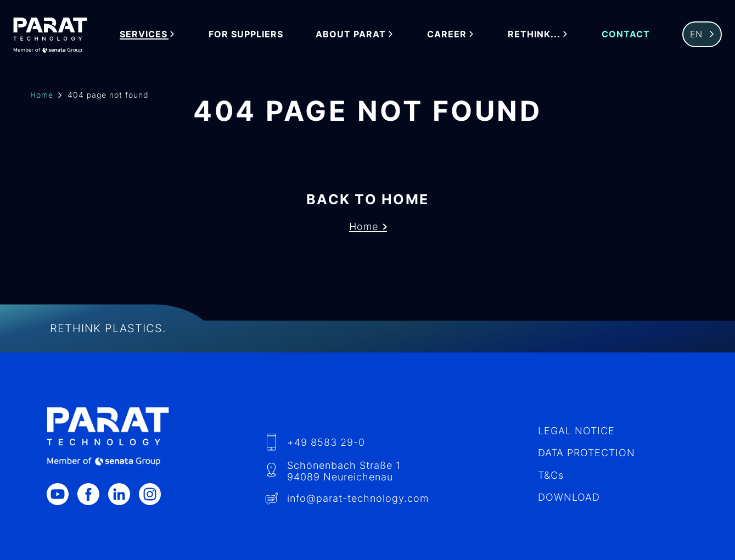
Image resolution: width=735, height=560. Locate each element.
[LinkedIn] (124, 494)
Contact (626, 34)
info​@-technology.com (358, 498)
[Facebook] (93, 494)
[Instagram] (154, 494)
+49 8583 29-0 (326, 442)
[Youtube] (62, 494)
